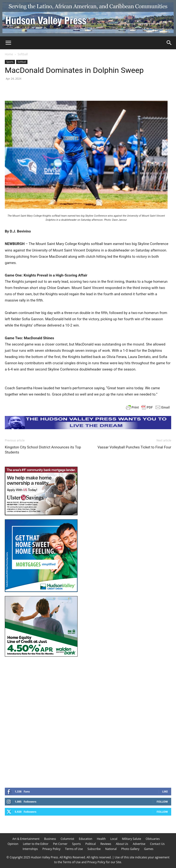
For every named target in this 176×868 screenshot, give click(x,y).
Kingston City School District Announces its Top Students (43, 450)
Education (86, 839)
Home (9, 54)
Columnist (68, 839)
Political (91, 844)
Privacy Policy (51, 849)
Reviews (106, 844)
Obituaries (153, 839)
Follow (162, 802)
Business (50, 839)
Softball (23, 54)
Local (114, 839)
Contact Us (157, 844)
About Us (122, 844)
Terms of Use (74, 849)
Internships (30, 849)
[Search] (169, 43)
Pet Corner (60, 844)
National (111, 849)
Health (101, 839)
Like (165, 791)
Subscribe (94, 849)
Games (149, 849)
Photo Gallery (130, 849)
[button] (8, 43)
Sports (10, 62)
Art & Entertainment (26, 839)
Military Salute (131, 839)
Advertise (139, 844)
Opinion (13, 844)
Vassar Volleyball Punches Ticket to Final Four (134, 447)
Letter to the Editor (36, 844)
